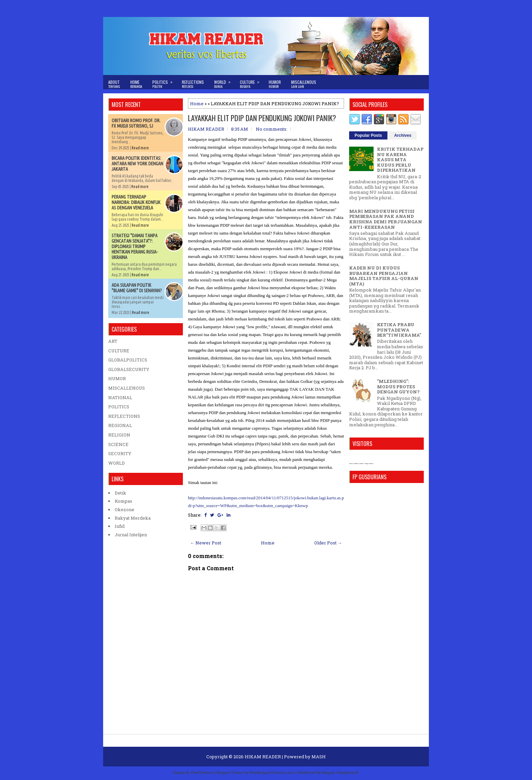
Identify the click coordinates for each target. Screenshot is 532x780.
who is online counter (356, 463)
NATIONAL (120, 397)
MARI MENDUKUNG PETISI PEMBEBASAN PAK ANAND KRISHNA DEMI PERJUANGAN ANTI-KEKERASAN (386, 219)
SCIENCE (118, 444)
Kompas (123, 501)
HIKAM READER (263, 757)
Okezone (125, 509)
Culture (252, 82)
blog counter (369, 463)
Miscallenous (304, 84)
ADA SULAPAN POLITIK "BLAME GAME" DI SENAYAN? (137, 288)
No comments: (272, 129)
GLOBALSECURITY (129, 369)
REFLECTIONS (124, 416)
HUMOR (117, 378)
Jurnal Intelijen (131, 535)
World (224, 82)
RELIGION (119, 435)
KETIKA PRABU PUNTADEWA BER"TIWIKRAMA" (399, 330)
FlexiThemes (202, 772)
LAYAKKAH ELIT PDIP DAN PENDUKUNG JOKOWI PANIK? (262, 118)
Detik (120, 493)
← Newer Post (206, 543)
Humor (275, 84)
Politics (165, 82)
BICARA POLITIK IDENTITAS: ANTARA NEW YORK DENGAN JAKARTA (137, 164)
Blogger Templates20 (340, 772)
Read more (140, 148)
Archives (403, 135)
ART (113, 341)
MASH (319, 757)
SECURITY (120, 453)
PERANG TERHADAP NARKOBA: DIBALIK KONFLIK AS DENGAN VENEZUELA (136, 202)
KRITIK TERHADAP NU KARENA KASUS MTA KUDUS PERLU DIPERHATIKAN (400, 160)
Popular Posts (368, 135)
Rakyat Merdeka (133, 518)
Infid (120, 526)
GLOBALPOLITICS (128, 360)
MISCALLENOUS (127, 388)
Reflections (193, 84)
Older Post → (328, 543)
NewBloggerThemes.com (272, 772)
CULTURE (119, 351)
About (114, 84)
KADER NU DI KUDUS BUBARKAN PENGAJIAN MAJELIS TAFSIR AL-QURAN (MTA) (384, 276)
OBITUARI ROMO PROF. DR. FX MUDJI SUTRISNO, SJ (136, 123)
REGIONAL (120, 425)
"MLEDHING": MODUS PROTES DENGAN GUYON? (398, 386)
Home (136, 84)
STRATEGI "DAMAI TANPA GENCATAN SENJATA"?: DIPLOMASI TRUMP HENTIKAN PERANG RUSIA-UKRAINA (135, 246)
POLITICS (119, 407)
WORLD (117, 463)
